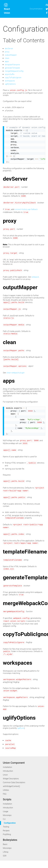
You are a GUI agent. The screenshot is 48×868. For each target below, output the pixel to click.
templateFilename (12, 65)
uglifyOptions (10, 84)
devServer (9, 49)
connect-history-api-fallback (26, 210)
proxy (7, 52)
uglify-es (21, 728)
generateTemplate (12, 68)
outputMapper (11, 55)
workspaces (10, 81)
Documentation (36, 9)
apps (7, 61)
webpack (35, 277)
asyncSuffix (10, 74)
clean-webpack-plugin (16, 373)
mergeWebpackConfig (14, 71)
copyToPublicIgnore (13, 78)
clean (7, 58)
